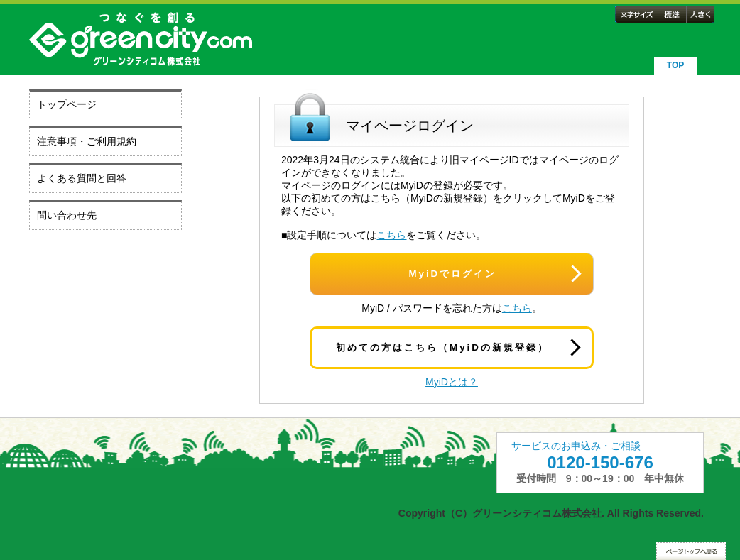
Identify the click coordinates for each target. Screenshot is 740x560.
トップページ (67, 104)
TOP (675, 65)
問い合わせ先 (67, 215)
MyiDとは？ (452, 382)
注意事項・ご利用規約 (87, 141)
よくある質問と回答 (82, 178)
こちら (391, 235)
